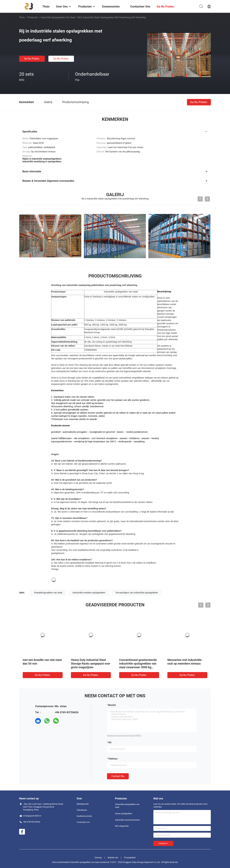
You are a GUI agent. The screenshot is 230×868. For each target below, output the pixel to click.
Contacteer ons (83, 822)
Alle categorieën (122, 826)
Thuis (22, 17)
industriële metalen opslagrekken (89, 593)
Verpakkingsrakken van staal (48, 593)
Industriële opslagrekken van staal (58, 17)
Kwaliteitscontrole (84, 816)
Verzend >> (163, 843)
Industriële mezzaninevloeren (127, 820)
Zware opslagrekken (124, 814)
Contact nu (118, 776)
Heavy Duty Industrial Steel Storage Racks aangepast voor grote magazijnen (91, 664)
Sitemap (98, 858)
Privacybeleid (130, 858)
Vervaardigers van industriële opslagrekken (137, 593)
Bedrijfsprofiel (83, 804)
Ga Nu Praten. (32, 59)
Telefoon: (113, 759)
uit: (110, 742)
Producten (33, 17)
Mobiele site (113, 858)
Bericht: (112, 705)
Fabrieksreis (82, 810)
